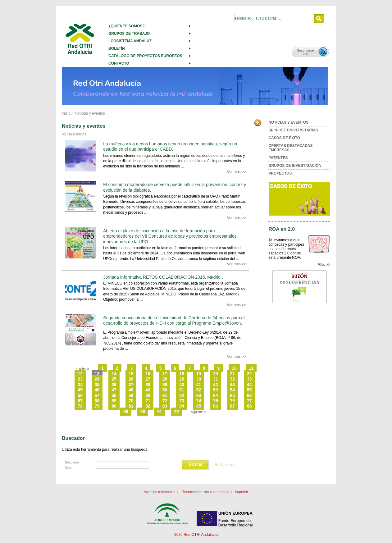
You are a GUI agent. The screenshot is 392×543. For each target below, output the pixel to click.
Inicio (66, 113)
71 (148, 401)
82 (148, 406)
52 (199, 390)
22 (249, 374)
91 (160, 412)
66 (249, 395)
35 (97, 385)
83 (165, 406)
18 (182, 374)
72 (165, 401)
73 (182, 401)
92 (177, 412)
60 (148, 395)
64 (216, 395)
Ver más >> (237, 172)
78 (80, 406)
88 (249, 406)
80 (114, 406)
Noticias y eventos (90, 113)
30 (199, 379)
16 (148, 374)
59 (131, 395)
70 (131, 401)
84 (182, 406)
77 (249, 401)
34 (80, 385)
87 (233, 406)
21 (233, 374)
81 (131, 406)
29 (182, 379)
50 (165, 390)
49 (148, 390)
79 (97, 406)
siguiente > (199, 412)
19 (199, 374)
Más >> (324, 265)
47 (114, 390)
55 (249, 390)
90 (143, 412)
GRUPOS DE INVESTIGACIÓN (295, 166)
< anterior (83, 369)
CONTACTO (119, 63)
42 (216, 385)
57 (97, 395)
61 (165, 395)
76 (233, 401)
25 (114, 379)
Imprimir (242, 492)
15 (131, 374)
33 (249, 379)
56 (80, 395)
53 (216, 390)
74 (199, 401)
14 (114, 374)
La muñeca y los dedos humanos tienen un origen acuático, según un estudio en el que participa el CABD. (170, 146)
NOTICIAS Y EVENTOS (288, 122)
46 (97, 390)
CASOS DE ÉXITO (284, 138)
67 (80, 401)
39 (165, 385)
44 (249, 385)
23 (80, 379)
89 (126, 412)
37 (131, 385)
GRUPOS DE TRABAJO (129, 34)
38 (148, 385)
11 (251, 368)
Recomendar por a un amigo (205, 492)
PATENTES (278, 158)
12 (80, 374)
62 (182, 395)
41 (199, 385)
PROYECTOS (280, 173)
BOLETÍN (117, 48)
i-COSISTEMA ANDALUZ (130, 41)
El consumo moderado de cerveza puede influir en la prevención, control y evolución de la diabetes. (175, 187)
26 (131, 379)
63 (199, 395)
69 (114, 401)
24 (97, 379)
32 (233, 379)
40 (182, 385)
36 (114, 385)
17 (165, 374)
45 (80, 390)
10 (234, 368)
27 (148, 379)
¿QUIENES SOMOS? (127, 26)
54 (233, 390)
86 (216, 406)
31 (216, 379)
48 (131, 390)
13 (97, 374)
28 (165, 379)
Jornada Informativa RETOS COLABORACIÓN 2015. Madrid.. (163, 277)
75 (216, 401)
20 (216, 374)
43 (233, 385)
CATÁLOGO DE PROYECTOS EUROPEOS (145, 56)
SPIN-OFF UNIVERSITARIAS (293, 130)
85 (199, 406)
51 (182, 390)
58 (114, 395)
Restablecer (225, 465)
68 (97, 401)
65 (233, 395)
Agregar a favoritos (160, 492)
